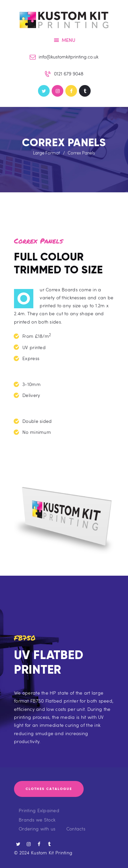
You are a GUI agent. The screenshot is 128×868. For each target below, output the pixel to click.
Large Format (46, 153)
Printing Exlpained (39, 810)
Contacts (76, 829)
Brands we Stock (37, 820)
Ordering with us (37, 829)
